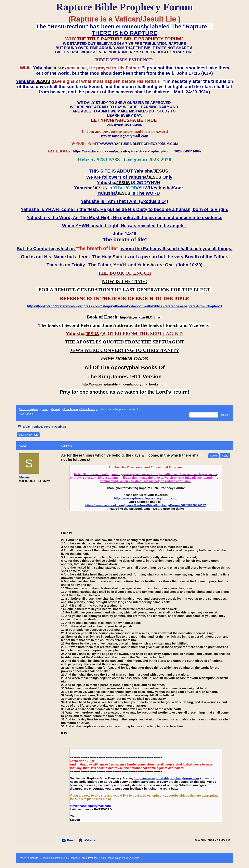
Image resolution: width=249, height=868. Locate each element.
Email (71, 840)
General (56, 409)
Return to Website (29, 409)
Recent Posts (26, 414)
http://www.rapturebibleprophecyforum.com (146, 498)
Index (45, 409)
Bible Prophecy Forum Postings (80, 409)
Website (89, 840)
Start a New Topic (28, 435)
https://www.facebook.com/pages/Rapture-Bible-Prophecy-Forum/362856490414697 (146, 505)
